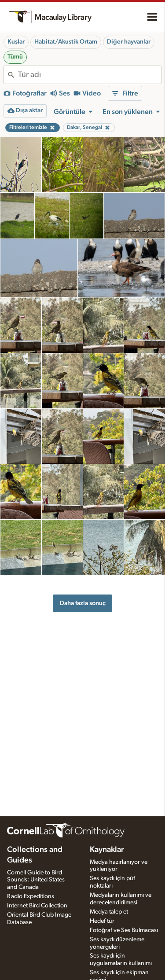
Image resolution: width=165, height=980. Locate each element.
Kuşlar (16, 42)
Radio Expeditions (31, 896)
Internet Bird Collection (37, 906)
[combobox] (90, 75)
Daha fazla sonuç (83, 603)
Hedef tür (102, 921)
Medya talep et (109, 912)
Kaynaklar (107, 850)
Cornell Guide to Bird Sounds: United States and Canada (36, 880)
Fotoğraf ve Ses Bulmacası (124, 930)
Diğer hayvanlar (129, 42)
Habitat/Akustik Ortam (66, 42)
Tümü (15, 57)
